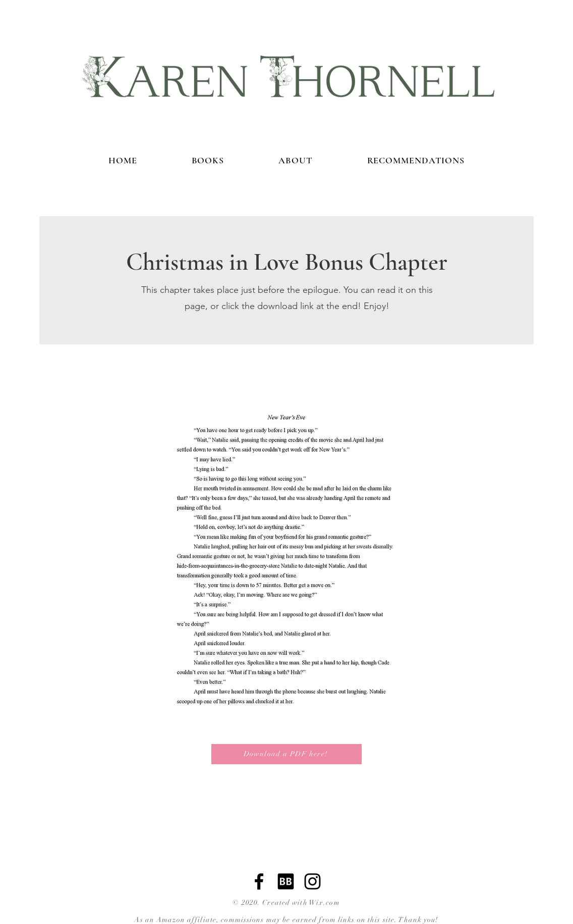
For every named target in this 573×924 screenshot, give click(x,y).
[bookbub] (286, 881)
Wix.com (325, 903)
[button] (286, 556)
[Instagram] (312, 881)
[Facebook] (259, 881)
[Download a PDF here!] (286, 754)
